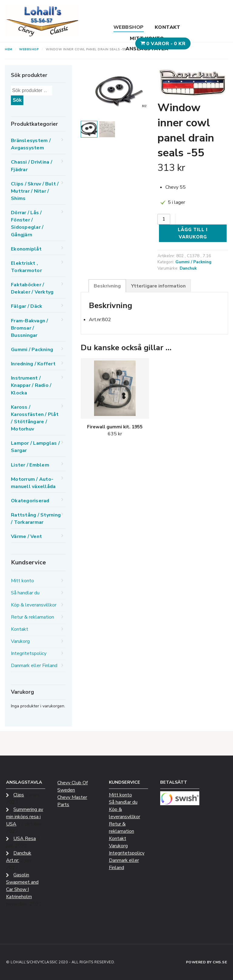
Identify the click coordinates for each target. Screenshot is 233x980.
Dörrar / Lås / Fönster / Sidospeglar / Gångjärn (27, 224)
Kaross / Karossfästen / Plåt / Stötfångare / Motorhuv (35, 418)
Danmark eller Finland (34, 666)
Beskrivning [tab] (107, 286)
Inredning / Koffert (33, 364)
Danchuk (188, 268)
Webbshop (129, 27)
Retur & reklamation (32, 617)
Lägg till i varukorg (193, 233)
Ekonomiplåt (26, 249)
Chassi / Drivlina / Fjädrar (32, 166)
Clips (19, 795)
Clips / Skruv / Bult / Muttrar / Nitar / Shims (35, 191)
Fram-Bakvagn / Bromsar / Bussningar (30, 328)
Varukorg (20, 641)
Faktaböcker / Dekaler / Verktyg (32, 288)
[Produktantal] (164, 219)
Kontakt (168, 27)
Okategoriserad (30, 501)
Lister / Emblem (30, 465)
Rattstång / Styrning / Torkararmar (36, 519)
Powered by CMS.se (207, 962)
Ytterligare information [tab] (158, 286)
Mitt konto (147, 38)
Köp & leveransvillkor (34, 605)
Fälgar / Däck (27, 306)
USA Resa (25, 839)
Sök (17, 100)
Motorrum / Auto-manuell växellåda (33, 483)
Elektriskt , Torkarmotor (26, 267)
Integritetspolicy (29, 653)
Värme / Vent (26, 537)
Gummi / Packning (193, 262)
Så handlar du (25, 593)
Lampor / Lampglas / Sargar (35, 447)
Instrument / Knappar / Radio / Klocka (31, 385)
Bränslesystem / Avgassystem (31, 144)
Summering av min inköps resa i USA (25, 817)
